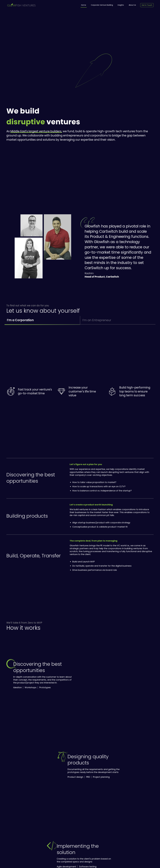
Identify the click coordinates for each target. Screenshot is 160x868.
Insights (121, 5)
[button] (32, 225)
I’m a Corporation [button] (20, 320)
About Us (132, 5)
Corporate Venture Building (102, 5)
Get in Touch (147, 5)
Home (84, 5)
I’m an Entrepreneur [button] (97, 320)
